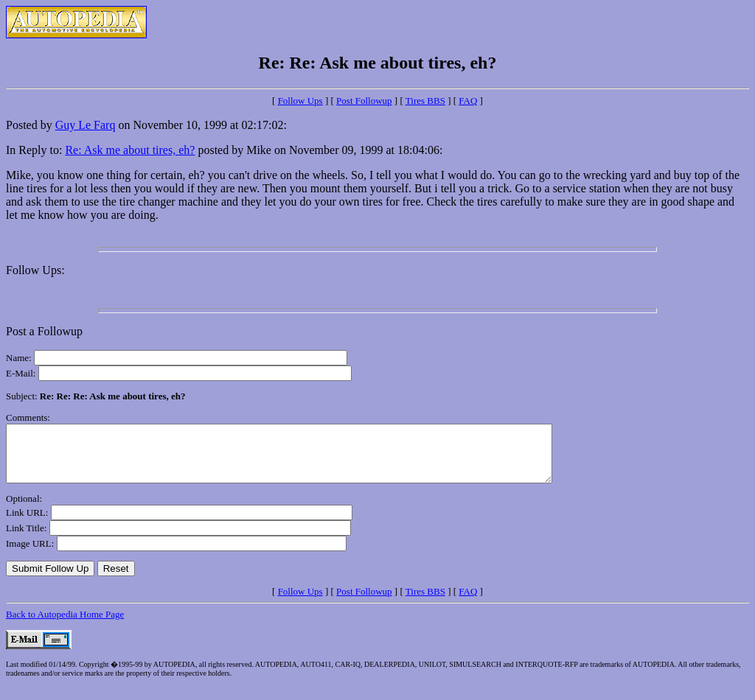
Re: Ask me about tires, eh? (130, 150)
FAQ (468, 101)
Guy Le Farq (86, 125)
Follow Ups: (35, 270)
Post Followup (364, 101)
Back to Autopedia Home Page (65, 625)
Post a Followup (44, 331)
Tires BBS (425, 101)
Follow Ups (300, 101)
